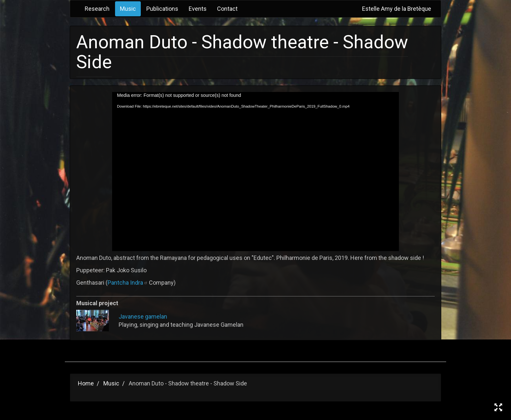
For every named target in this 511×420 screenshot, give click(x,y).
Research (97, 9)
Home (86, 383)
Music (128, 9)
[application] (255, 172)
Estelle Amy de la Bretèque (397, 9)
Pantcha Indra (128, 283)
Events (198, 9)
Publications (162, 9)
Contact (227, 9)
